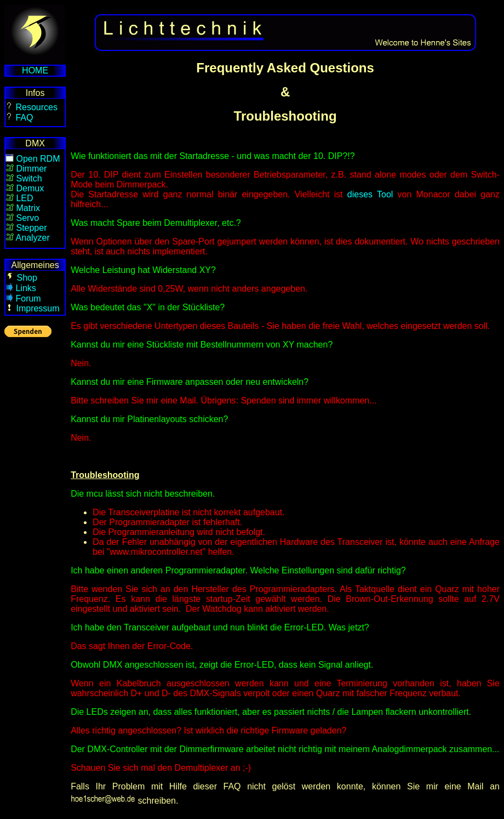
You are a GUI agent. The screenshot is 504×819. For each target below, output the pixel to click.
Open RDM (38, 159)
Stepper (31, 228)
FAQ (24, 118)
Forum (28, 298)
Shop (27, 278)
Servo (27, 218)
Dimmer (31, 169)
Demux (30, 188)
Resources (35, 107)
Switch (29, 178)
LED (24, 198)
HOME (35, 70)
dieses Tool (370, 194)
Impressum (38, 308)
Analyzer (33, 238)
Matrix (28, 208)
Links (25, 288)
